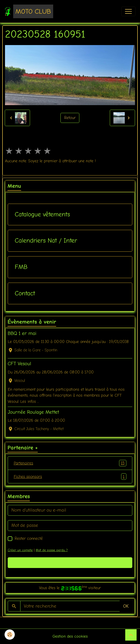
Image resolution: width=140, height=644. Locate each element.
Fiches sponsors (70, 477)
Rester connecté (29, 538)
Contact (25, 293)
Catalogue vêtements (42, 214)
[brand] (29, 11)
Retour (70, 118)
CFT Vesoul (19, 364)
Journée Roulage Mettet (33, 412)
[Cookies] (10, 635)
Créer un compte (20, 550)
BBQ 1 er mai (22, 333)
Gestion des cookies (70, 636)
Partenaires (70, 463)
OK (126, 606)
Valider (70, 563)
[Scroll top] (131, 635)
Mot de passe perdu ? (52, 550)
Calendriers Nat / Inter (46, 241)
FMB (21, 267)
